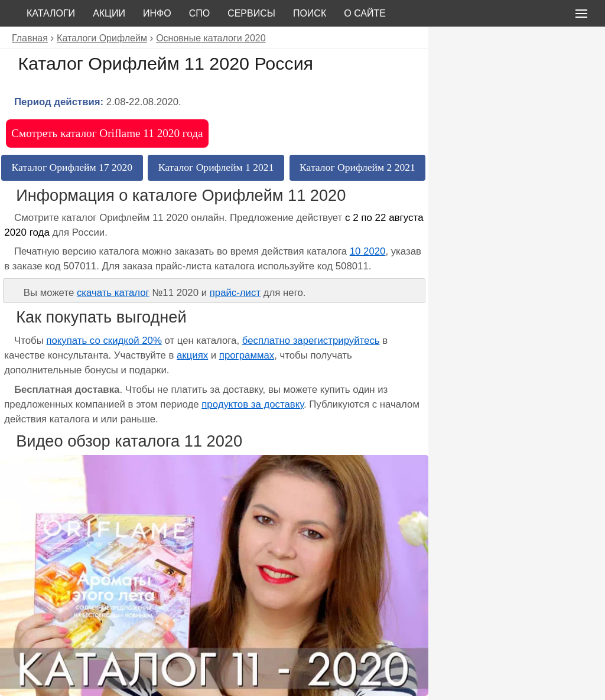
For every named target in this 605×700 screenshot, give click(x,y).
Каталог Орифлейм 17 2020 (72, 167)
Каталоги (51, 13)
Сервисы (251, 13)
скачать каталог (113, 293)
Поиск (310, 13)
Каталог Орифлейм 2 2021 (357, 167)
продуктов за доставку (253, 404)
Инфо (157, 13)
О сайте (365, 13)
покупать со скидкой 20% (104, 341)
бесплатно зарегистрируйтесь (311, 341)
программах (247, 355)
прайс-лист (235, 293)
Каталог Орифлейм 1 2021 (216, 167)
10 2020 (368, 251)
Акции (109, 13)
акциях (192, 355)
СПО (200, 13)
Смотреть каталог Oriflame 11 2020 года (107, 133)
